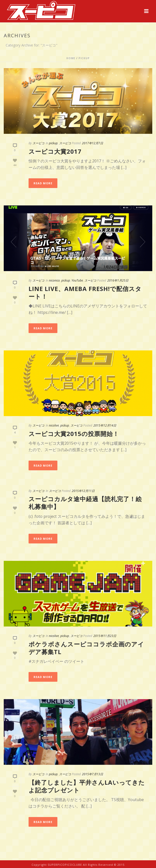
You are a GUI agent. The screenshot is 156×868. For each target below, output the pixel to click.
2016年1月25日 (118, 280)
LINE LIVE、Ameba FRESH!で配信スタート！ (85, 292)
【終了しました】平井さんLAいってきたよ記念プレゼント (87, 786)
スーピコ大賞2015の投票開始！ (74, 434)
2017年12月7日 (93, 143)
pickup (84, 58)
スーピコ (39, 143)
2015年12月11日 (83, 491)
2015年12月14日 (105, 425)
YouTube (77, 280)
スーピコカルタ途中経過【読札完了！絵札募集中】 (85, 503)
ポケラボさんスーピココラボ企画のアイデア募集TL (86, 648)
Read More (43, 183)
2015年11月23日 (105, 636)
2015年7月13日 (93, 774)
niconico (54, 280)
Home (71, 58)
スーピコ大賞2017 (55, 151)
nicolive (54, 425)
